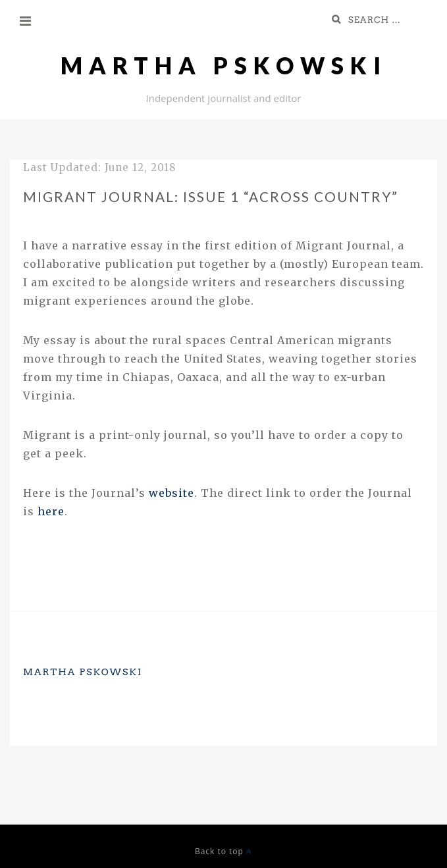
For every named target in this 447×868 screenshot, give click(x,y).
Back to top (223, 851)
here (51, 511)
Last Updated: (99, 167)
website (171, 493)
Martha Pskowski (224, 65)
